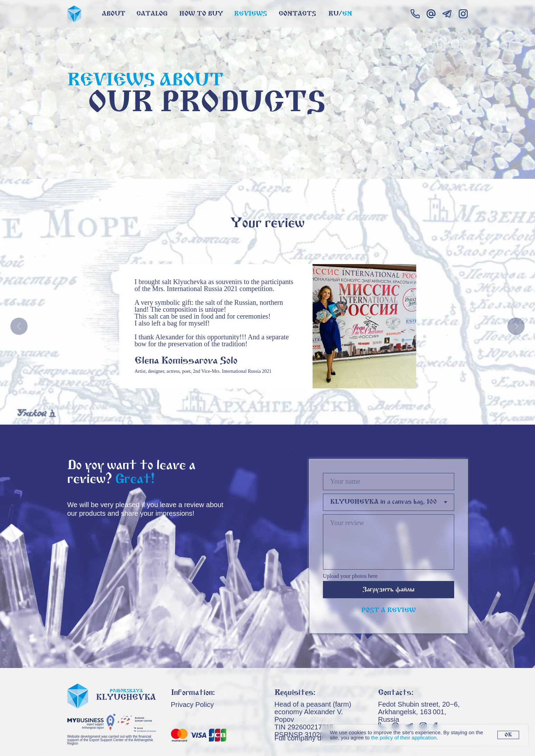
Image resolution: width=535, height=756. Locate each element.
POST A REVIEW (389, 610)
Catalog (152, 14)
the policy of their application (404, 738)
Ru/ (335, 14)
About (114, 14)
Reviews (251, 14)
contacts (297, 14)
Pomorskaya (126, 691)
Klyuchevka (126, 698)
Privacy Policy (192, 705)
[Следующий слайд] (516, 326)
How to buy (201, 14)
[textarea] (389, 542)
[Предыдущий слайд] (19, 326)
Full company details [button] (306, 738)
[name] (389, 482)
